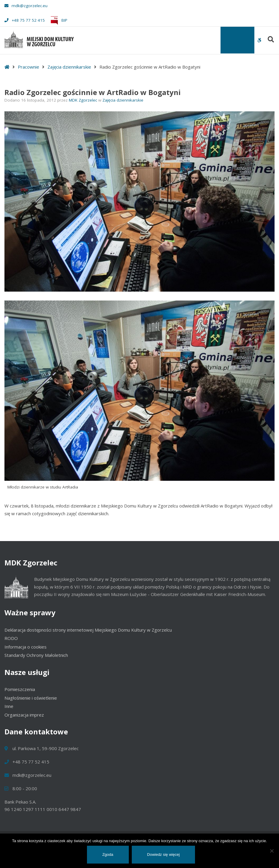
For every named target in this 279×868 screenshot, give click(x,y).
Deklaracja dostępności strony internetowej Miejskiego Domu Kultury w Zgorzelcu (88, 630)
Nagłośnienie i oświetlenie (31, 698)
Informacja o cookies (26, 647)
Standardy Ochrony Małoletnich (36, 655)
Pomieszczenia (20, 689)
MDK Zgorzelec (84, 100)
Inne (9, 706)
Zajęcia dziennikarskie (69, 67)
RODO (11, 638)
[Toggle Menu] (237, 40)
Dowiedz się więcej (164, 854)
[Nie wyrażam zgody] (272, 851)
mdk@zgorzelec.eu (26, 6)
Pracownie (28, 67)
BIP (58, 20)
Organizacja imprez (24, 715)
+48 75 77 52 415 (25, 20)
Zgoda (108, 854)
